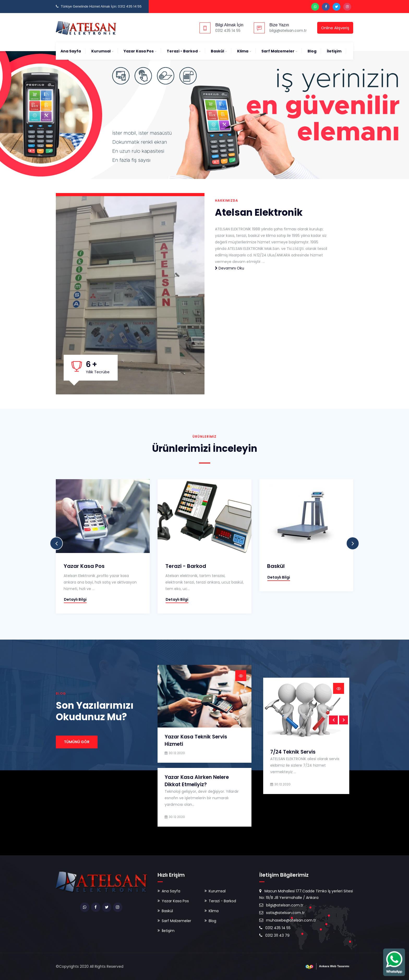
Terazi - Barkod (182, 51)
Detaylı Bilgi (75, 599)
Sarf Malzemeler (278, 51)
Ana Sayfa (71, 51)
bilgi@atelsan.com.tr (281, 905)
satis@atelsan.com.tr (282, 913)
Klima (243, 51)
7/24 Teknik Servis (293, 752)
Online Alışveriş (335, 28)
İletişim (334, 51)
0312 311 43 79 (274, 935)
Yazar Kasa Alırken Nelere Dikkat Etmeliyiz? (197, 781)
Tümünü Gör (77, 742)
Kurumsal (101, 51)
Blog (312, 51)
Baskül (217, 51)
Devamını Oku (230, 268)
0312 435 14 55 (275, 928)
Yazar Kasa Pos (139, 51)
